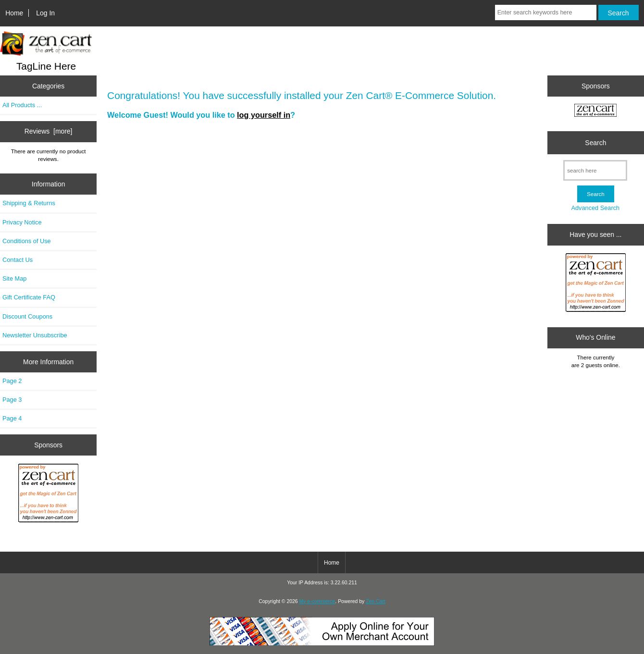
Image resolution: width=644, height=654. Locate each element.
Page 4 (12, 418)
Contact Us (18, 260)
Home (14, 13)
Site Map (14, 278)
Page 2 (12, 381)
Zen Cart (376, 601)
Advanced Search (595, 208)
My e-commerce (317, 601)
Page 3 (12, 400)
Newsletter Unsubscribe (35, 335)
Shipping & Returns (29, 203)
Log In (45, 13)
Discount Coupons (27, 316)
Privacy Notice (22, 222)
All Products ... (22, 105)
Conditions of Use (27, 241)
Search (595, 143)
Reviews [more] (49, 131)
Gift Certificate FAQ (29, 297)
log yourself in (264, 115)
